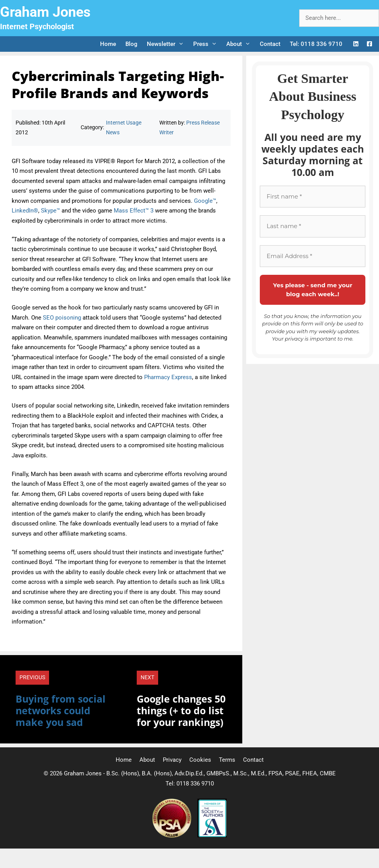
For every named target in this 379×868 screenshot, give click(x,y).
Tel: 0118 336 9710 (316, 44)
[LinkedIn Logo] (356, 44)
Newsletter (168, 44)
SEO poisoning (62, 318)
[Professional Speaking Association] (173, 836)
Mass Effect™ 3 (134, 211)
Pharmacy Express (168, 377)
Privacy (172, 760)
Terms (227, 760)
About (241, 44)
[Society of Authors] (212, 836)
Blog (131, 44)
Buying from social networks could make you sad (61, 710)
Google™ (205, 201)
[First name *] (313, 197)
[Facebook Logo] (369, 44)
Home (108, 44)
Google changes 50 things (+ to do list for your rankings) (181, 710)
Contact (270, 44)
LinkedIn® (25, 211)
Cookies (200, 760)
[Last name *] (313, 226)
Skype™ (50, 211)
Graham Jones (45, 12)
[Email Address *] (313, 256)
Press (207, 44)
